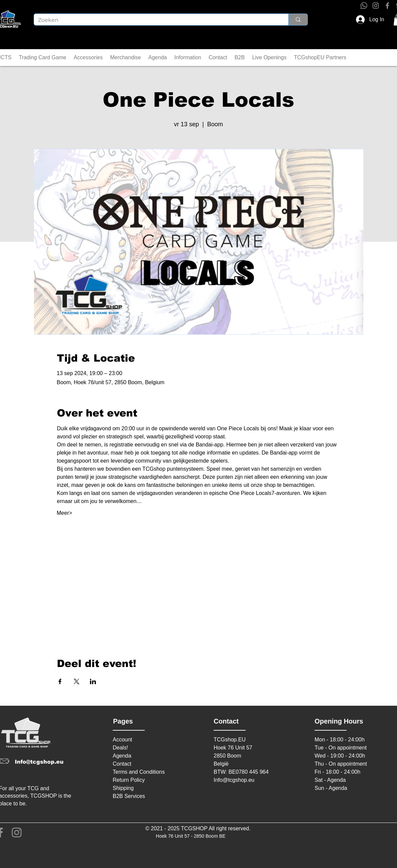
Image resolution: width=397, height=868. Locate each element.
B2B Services (129, 796)
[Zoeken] (156, 20)
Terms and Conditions (139, 772)
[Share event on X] (77, 681)
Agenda (122, 756)
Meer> (65, 513)
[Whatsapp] (364, 6)
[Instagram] (376, 6)
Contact (122, 764)
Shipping (123, 788)
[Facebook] (387, 6)
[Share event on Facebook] (60, 681)
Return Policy (129, 780)
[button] (43, 58)
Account (122, 740)
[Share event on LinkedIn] (93, 681)
